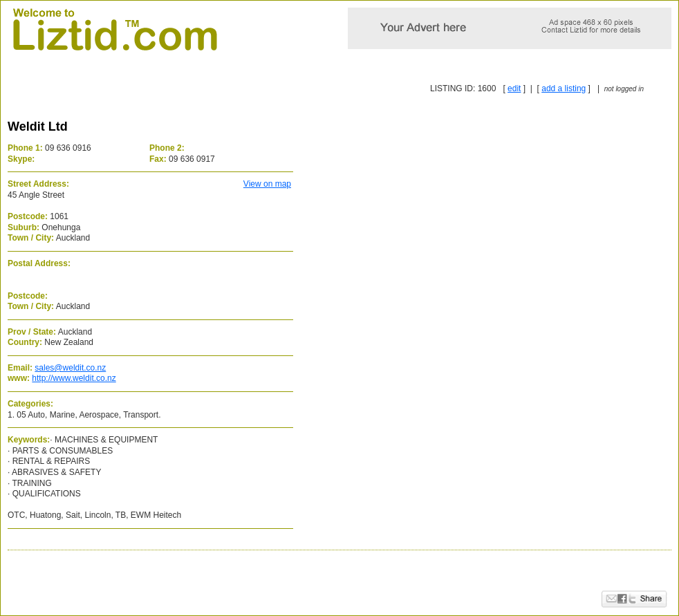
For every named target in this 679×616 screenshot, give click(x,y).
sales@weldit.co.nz (70, 368)
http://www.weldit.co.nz (74, 378)
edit (514, 88)
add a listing (564, 88)
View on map (267, 184)
